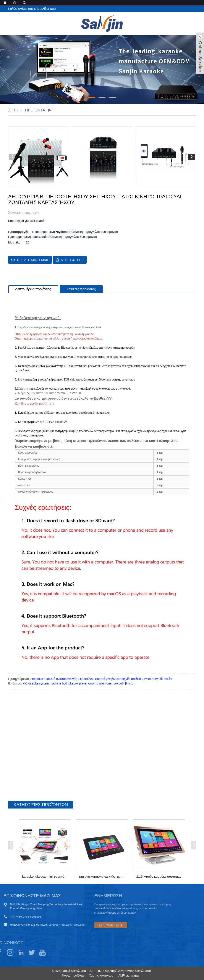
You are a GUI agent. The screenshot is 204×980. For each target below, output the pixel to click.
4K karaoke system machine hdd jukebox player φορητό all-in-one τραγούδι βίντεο (78, 683)
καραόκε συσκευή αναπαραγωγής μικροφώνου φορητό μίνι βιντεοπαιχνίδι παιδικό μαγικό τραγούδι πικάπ (102, 679)
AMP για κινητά (128, 975)
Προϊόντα (35, 110)
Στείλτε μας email (33, 260)
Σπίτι (13, 110)
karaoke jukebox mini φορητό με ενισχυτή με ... (45, 876)
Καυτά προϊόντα (73, 975)
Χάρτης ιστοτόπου (101, 975)
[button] (92, 97)
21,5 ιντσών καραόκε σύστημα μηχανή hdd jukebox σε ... (159, 876)
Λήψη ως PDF (72, 260)
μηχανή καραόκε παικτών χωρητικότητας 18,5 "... (103, 876)
